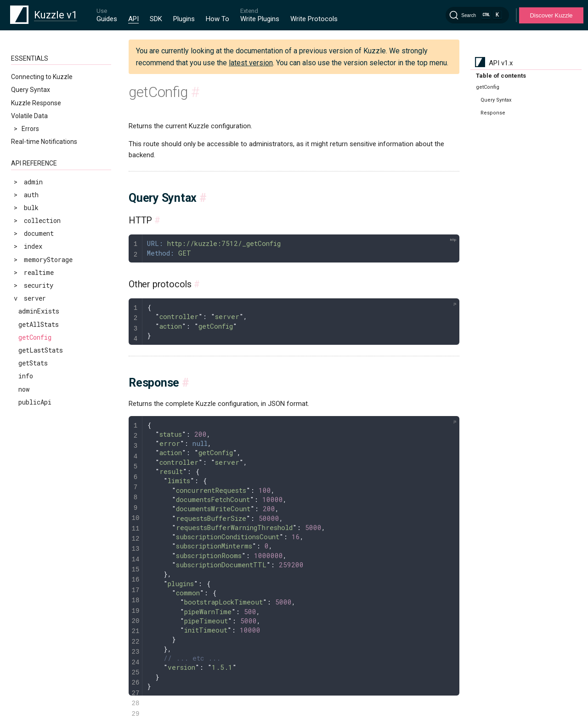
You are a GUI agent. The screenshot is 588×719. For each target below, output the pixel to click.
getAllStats (39, 324)
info (26, 376)
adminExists (39, 311)
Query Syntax (31, 90)
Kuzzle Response (36, 103)
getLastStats (41, 350)
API (133, 19)
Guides (107, 19)
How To (218, 19)
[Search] (477, 15)
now (24, 389)
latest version (251, 63)
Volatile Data (29, 116)
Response (493, 113)
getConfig (35, 337)
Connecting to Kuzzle (42, 77)
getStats (33, 363)
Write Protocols (314, 19)
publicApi (35, 402)
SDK (156, 19)
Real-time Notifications (44, 142)
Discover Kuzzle (551, 15)
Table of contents (501, 76)
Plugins (184, 19)
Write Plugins (260, 19)
